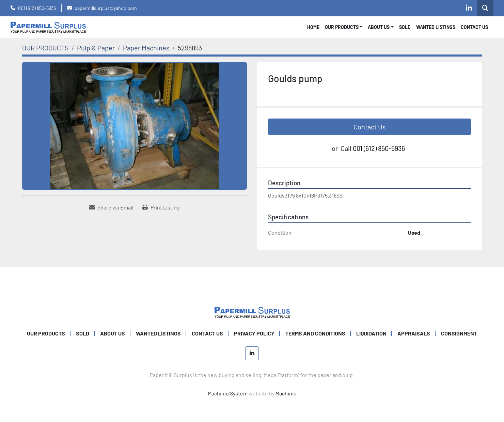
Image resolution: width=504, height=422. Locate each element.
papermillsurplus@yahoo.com (106, 8)
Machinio (286, 393)
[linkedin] (469, 8)
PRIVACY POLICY (254, 333)
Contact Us (370, 127)
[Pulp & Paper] (96, 48)
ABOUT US (113, 333)
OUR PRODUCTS (342, 27)
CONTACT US (474, 27)
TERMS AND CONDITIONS (315, 333)
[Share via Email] (111, 207)
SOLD (405, 27)
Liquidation (371, 333)
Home (313, 27)
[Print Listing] (161, 207)
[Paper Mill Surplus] (252, 311)
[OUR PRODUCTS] (45, 48)
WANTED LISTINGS (436, 27)
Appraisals (414, 333)
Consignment (459, 333)
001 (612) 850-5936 (37, 8)
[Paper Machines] (146, 48)
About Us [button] (379, 27)
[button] (344, 27)
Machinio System (228, 393)
